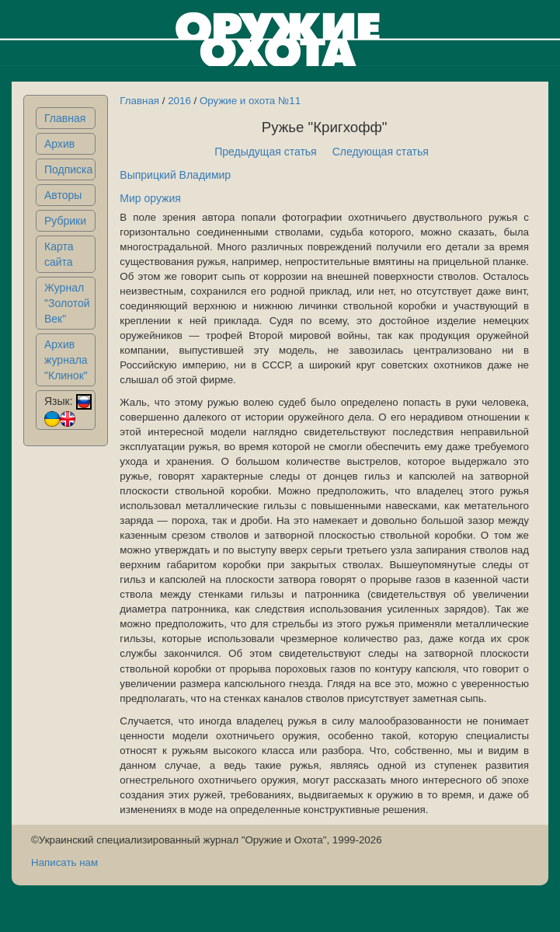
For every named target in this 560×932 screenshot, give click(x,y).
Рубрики (65, 221)
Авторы (63, 195)
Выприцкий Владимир (175, 175)
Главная (65, 118)
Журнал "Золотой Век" (67, 303)
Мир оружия (150, 198)
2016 (179, 101)
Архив (59, 144)
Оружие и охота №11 (250, 101)
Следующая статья (381, 152)
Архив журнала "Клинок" (66, 360)
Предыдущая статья (266, 152)
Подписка (68, 169)
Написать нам (64, 862)
